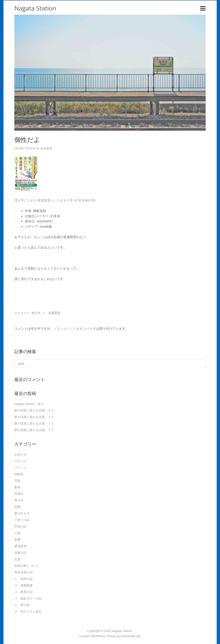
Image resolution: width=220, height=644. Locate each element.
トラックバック (65, 329)
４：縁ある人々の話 (28, 598)
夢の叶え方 (22, 513)
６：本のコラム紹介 (28, 612)
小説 (17, 533)
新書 (17, 540)
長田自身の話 (24, 572)
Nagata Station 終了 (29, 404)
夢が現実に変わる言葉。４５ (34, 410)
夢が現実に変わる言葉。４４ (34, 417)
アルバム (20, 461)
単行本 (36, 313)
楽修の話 (20, 553)
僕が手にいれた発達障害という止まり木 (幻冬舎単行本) (55, 200)
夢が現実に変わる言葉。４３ (34, 424)
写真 (17, 481)
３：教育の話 (24, 592)
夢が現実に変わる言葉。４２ (34, 430)
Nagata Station (35, 8)
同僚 (17, 507)
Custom (85, 636)
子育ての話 (22, 520)
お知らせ (20, 454)
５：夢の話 (22, 605)
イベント (20, 468)
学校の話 (20, 526)
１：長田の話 (24, 579)
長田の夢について (27, 566)
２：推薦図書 (51, 313)
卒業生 (19, 494)
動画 (17, 487)
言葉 (17, 559)
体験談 (19, 474)
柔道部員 (20, 546)
